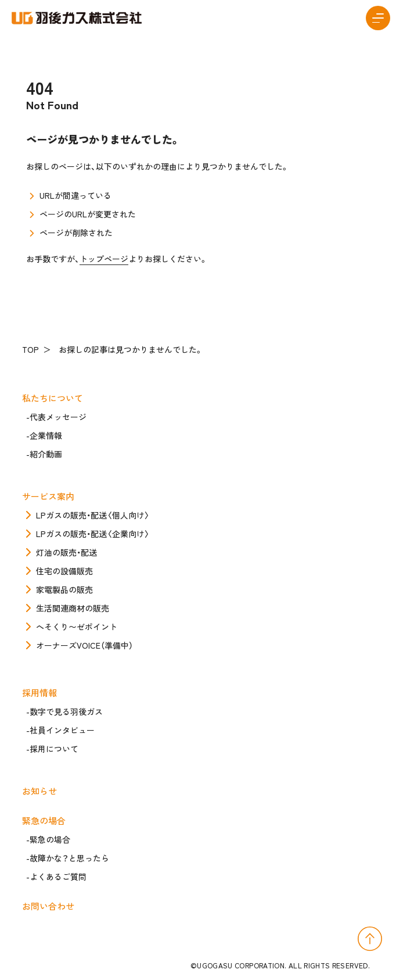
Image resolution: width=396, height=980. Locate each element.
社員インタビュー (62, 730)
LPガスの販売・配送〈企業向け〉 (93, 534)
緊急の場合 (46, 820)
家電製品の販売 (64, 589)
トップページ (104, 259)
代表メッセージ (58, 417)
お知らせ (42, 791)
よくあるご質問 (58, 877)
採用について (54, 749)
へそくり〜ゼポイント (77, 627)
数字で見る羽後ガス (66, 711)
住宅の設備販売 (64, 571)
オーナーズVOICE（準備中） (84, 645)
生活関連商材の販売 (73, 608)
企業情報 (46, 435)
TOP (33, 349)
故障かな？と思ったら (69, 858)
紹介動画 (46, 454)
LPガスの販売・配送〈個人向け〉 (93, 515)
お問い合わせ (50, 906)
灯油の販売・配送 (66, 552)
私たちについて (55, 398)
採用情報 (42, 693)
